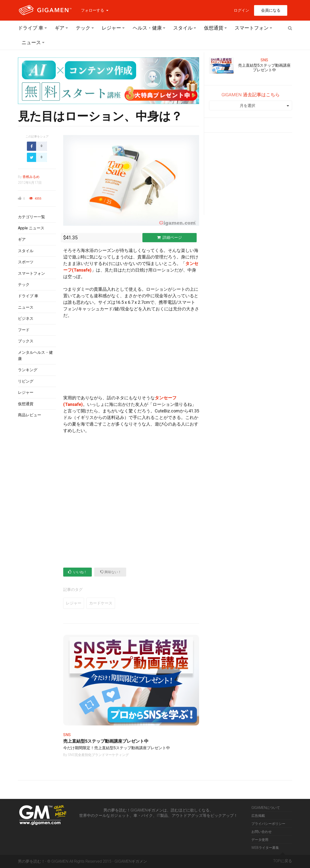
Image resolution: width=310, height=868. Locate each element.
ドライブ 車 (31, 28)
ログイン (241, 10)
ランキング (28, 370)
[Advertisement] (37, 501)
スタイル (183, 28)
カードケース (101, 603)
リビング (26, 381)
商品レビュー (30, 415)
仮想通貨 (214, 28)
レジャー (111, 28)
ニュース (31, 42)
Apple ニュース (31, 228)
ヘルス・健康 (147, 28)
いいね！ (77, 572)
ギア (60, 28)
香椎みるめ (31, 177)
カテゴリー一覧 (31, 217)
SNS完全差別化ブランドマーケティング (98, 755)
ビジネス (26, 318)
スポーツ (26, 262)
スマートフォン (252, 28)
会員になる (271, 10)
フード (24, 330)
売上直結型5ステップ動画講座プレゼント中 (106, 741)
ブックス (26, 341)
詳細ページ (169, 237)
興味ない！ (111, 572)
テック (83, 28)
